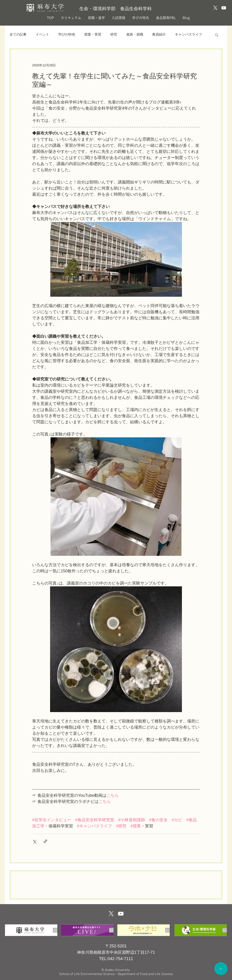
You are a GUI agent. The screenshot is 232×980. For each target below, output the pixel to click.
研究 (114, 35)
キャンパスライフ (188, 35)
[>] (221, 969)
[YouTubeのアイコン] (224, 8)
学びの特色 (67, 35)
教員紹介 (159, 35)
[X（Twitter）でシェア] (34, 841)
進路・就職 (135, 35)
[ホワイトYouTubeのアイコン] (121, 914)
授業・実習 (93, 35)
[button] (217, 35)
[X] (215, 8)
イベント (42, 35)
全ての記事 (18, 35)
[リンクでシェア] (45, 841)
